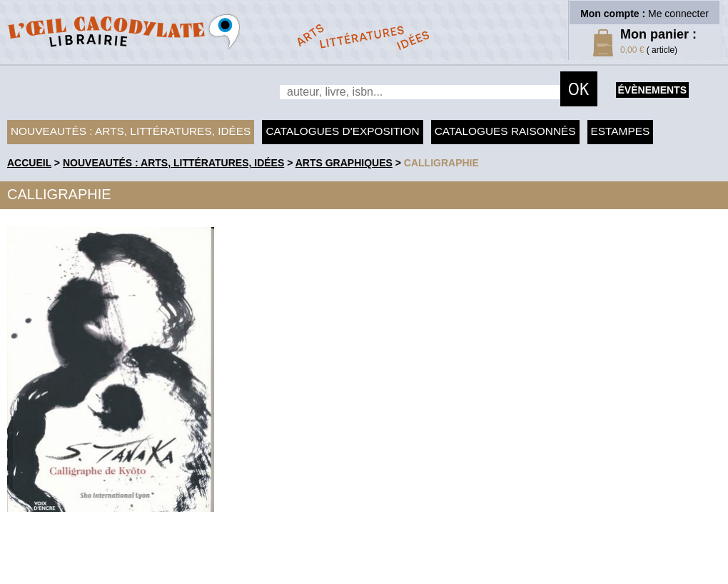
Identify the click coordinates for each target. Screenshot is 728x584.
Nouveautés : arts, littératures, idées (131, 131)
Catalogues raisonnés (505, 131)
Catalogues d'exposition (342, 131)
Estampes (621, 131)
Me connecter (678, 14)
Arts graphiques (344, 163)
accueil (29, 163)
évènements (652, 90)
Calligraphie (441, 163)
